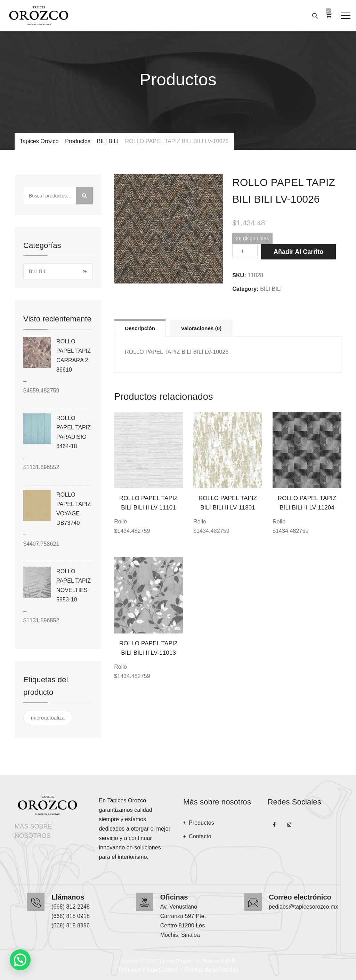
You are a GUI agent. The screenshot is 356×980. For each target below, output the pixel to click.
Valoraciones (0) (201, 328)
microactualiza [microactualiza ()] (48, 718)
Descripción (140, 328)
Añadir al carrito (298, 252)
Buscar (84, 196)
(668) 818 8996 (71, 925)
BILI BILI (271, 289)
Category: (245, 289)
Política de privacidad (212, 970)
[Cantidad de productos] (245, 251)
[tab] (140, 328)
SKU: (239, 275)
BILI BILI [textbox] (57, 271)
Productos (201, 823)
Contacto (200, 836)
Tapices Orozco (175, 961)
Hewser (211, 961)
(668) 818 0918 (71, 916)
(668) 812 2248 (71, 907)
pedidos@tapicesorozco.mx (303, 907)
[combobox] (58, 271)
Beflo (231, 961)
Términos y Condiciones (148, 970)
